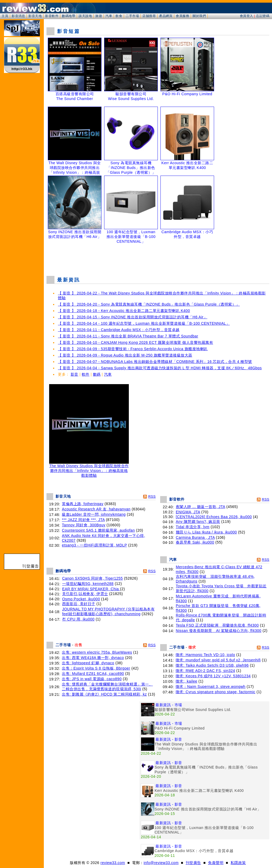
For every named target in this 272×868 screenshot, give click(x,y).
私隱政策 (238, 863)
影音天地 (35, 16)
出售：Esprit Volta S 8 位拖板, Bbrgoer (96, 668)
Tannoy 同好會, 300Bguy (84, 525)
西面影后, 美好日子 (79, 604)
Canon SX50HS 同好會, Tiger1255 (93, 578)
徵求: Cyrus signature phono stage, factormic (215, 692)
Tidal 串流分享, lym (193, 527)
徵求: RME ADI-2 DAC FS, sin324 (205, 671)
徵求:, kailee (186, 681)
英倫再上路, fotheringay (83, 504)
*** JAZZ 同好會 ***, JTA (83, 520)
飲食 (119, 16)
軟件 (86, 374)
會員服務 (182, 16)
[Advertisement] (158, 258)
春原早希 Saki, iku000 (195, 542)
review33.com (113, 863)
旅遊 (99, 16)
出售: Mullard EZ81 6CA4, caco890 (93, 674)
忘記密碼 (263, 16)
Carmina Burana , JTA (195, 537)
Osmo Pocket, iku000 (81, 599)
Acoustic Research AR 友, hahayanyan (96, 509)
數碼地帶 (69, 16)
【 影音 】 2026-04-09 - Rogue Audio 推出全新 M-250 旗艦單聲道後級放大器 (125, 355)
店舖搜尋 (149, 16)
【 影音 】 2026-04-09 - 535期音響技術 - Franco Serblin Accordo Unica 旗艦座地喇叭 (133, 349)
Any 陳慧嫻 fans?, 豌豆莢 (198, 522)
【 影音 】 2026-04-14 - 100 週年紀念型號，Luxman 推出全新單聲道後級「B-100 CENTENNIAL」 (144, 323)
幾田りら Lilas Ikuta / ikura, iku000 (206, 532)
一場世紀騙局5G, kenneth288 (88, 584)
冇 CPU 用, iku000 (78, 619)
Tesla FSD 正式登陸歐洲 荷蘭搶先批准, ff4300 (217, 625)
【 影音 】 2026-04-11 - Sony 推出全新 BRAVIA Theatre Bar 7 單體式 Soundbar (128, 336)
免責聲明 (216, 863)
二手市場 (132, 16)
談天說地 (85, 16)
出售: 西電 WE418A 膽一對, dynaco (93, 658)
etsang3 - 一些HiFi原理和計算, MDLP (94, 545)
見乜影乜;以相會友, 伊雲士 (85, 594)
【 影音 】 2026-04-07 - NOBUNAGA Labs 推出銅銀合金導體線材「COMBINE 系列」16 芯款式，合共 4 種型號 (155, 362)
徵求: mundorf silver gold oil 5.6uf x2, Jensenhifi (218, 660)
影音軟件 (52, 16)
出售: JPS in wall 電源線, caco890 (92, 679)
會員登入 (246, 16)
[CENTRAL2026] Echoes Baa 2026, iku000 (214, 517)
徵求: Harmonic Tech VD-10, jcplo (205, 655)
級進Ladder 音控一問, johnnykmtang (94, 514)
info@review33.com (161, 863)
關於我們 (199, 16)
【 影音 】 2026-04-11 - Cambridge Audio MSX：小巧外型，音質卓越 (119, 330)
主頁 (5, 16)
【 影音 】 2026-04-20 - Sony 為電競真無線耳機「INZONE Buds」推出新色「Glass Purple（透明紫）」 (149, 304)
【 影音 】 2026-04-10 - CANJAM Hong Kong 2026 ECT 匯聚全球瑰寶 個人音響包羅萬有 (135, 342)
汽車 (109, 16)
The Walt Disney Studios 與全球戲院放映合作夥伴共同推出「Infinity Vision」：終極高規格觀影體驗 (89, 469)
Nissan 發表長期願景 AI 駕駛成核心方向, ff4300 (219, 631)
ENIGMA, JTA (188, 512)
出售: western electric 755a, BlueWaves (97, 652)
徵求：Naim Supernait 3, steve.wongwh (211, 687)
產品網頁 (166, 16)
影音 (75, 374)
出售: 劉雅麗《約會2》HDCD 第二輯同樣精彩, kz (104, 694)
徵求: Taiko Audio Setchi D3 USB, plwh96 (212, 665)
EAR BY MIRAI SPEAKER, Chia (91, 589)
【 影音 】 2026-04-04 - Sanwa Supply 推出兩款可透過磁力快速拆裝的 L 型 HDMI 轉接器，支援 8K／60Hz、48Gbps (160, 368)
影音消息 (18, 16)
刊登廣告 (193, 863)
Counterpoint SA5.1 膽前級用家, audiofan (98, 530)
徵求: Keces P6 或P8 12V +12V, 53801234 (213, 676)
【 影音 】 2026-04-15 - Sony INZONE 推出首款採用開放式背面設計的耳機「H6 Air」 (133, 317)
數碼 (97, 374)
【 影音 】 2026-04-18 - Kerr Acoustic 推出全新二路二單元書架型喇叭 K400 (124, 311)
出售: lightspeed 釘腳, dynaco (88, 663)
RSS (152, 496)
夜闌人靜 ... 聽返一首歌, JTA (201, 507)
